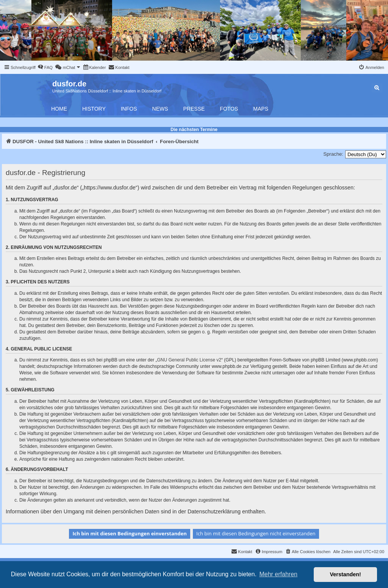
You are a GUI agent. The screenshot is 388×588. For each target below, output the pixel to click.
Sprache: (333, 154)
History (94, 109)
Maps (261, 109)
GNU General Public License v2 (189, 360)
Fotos (229, 109)
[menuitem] (45, 67)
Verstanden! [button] (346, 574)
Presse (194, 109)
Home (59, 109)
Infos (129, 109)
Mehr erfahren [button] (278, 574)
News (160, 109)
